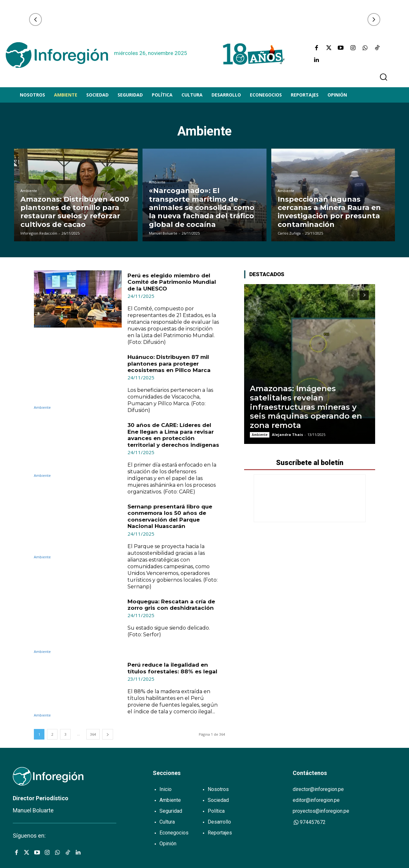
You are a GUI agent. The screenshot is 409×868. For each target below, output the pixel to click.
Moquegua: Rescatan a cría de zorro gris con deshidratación (171, 605)
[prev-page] (353, 295)
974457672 (309, 822)
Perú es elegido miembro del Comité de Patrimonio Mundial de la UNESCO (172, 282)
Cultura (167, 822)
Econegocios (174, 833)
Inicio (166, 789)
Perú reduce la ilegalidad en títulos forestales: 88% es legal (172, 668)
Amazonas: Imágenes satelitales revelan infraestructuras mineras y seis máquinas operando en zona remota (306, 407)
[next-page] (108, 734)
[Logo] (57, 55)
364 (93, 734)
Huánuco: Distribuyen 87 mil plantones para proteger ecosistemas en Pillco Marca (169, 364)
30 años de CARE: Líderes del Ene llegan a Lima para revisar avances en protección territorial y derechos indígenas (173, 435)
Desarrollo (219, 822)
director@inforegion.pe (318, 789)
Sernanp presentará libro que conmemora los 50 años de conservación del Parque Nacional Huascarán (170, 516)
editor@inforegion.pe (316, 800)
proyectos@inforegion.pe (321, 811)
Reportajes (220, 833)
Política (216, 811)
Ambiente (29, 191)
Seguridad (171, 811)
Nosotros (218, 789)
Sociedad (218, 800)
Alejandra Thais (287, 434)
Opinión (168, 844)
